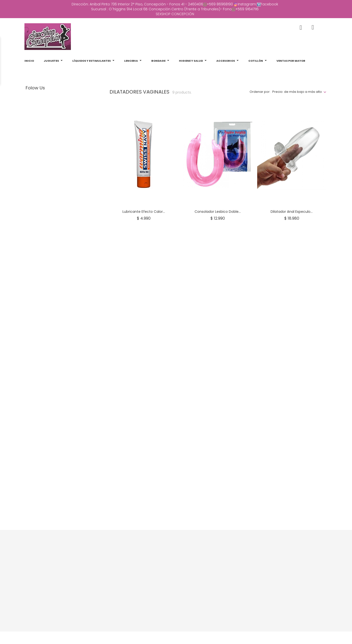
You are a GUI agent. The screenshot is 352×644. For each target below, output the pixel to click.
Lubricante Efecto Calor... (144, 212)
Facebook (269, 4)
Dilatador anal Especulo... (292, 212)
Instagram (247, 4)
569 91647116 (249, 9)
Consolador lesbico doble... (218, 212)
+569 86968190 (220, 4)
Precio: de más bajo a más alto (297, 92)
